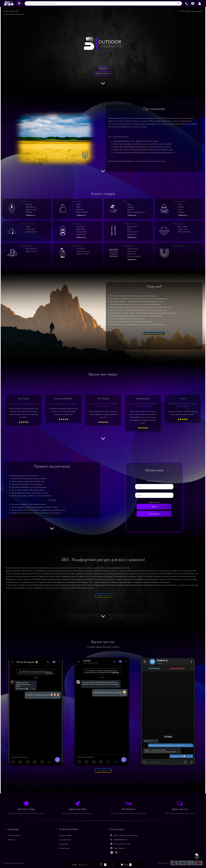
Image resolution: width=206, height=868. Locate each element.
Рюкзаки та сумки (180, 201)
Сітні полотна (81, 249)
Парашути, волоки (28, 246)
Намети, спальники (28, 224)
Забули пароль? (154, 502)
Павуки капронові (184, 232)
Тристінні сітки (132, 251)
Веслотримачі (132, 234)
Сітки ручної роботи (134, 256)
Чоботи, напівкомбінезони (136, 212)
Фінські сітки (132, 254)
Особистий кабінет (65, 835)
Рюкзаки (181, 207)
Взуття (125, 201)
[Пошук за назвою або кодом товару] (178, 3)
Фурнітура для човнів (130, 224)
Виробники (11, 840)
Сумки (180, 204)
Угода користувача (14, 835)
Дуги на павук (183, 226)
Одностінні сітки (133, 249)
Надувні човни (77, 224)
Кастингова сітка (31, 249)
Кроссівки (131, 209)
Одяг (23, 201)
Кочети (130, 229)
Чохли (180, 209)
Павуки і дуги (178, 224)
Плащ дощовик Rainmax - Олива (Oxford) (63, 404)
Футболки (29, 212)
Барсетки (181, 212)
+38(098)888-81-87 (119, 840)
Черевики (131, 207)
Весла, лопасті (132, 226)
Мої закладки (64, 844)
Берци (129, 204)
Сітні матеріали (77, 246)
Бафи (78, 207)
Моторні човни (82, 232)
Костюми (29, 204)
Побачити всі (30, 215)
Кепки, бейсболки (83, 212)
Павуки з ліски (183, 229)
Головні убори (77, 201)
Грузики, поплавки (83, 254)
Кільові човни (81, 234)
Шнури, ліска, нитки (83, 251)
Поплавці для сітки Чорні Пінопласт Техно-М (24, 404)
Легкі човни (80, 226)
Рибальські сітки (128, 246)
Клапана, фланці (133, 232)
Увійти (154, 507)
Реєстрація (154, 514)
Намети (28, 226)
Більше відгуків (103, 770)
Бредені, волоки (31, 251)
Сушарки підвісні (31, 232)
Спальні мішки (31, 229)
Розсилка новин (64, 848)
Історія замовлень (65, 840)
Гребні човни (81, 229)
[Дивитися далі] (103, 85)
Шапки (79, 204)
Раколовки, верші (180, 246)
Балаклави (80, 209)
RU (80, 865)
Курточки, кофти (31, 209)
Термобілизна (30, 207)
